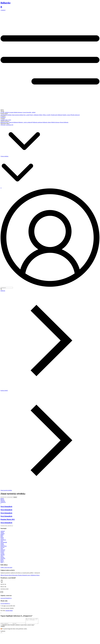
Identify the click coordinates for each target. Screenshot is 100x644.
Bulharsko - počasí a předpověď (25, 122)
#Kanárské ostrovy (27, 575)
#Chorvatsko (15, 575)
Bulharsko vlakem (47, 122)
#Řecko (2, 575)
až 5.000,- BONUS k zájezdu (7, 112)
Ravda (2, 560)
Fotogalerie (3, 117)
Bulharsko (3, 291)
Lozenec (2, 553)
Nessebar (3, 555)
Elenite (2, 544)
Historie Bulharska (64, 122)
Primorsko (3, 558)
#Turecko (6, 575)
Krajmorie (3, 550)
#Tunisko (20, 575)
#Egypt (38, 575)
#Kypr (10, 575)
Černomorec (3, 540)
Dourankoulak (4, 542)
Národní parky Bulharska (57, 115)
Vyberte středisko (20, 156)
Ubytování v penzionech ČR (7, 125)
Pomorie (2, 557)
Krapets (2, 552)
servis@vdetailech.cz (5, 604)
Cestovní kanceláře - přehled (29, 112)
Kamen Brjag (4, 546)
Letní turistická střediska (6, 115)
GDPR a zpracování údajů (6, 567)
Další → (2, 562)
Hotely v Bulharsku (34, 115)
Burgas (2, 537)
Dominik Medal (9, 611)
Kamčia (2, 545)
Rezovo (2, 561)
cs (1, 188)
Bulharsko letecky (5, 122)
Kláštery (41, 115)
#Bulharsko (34, 575)
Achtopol (3, 531)
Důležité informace (18, 112)
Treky (7, 120)
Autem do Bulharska (13, 122)
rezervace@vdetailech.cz (6, 598)
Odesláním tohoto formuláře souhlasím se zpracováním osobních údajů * (18, 626)
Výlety (10, 120)
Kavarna (2, 547)
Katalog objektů (4, 391)
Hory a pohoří (27, 115)
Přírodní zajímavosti (75, 115)
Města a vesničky (47, 115)
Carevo (2, 539)
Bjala (2, 536)
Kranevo (2, 551)
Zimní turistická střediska (17, 115)
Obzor (2, 556)
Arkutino (3, 534)
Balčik (2, 535)
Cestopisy (3, 120)
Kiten (2, 549)
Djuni (2, 541)
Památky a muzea (66, 115)
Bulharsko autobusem (38, 122)
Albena (2, 532)
